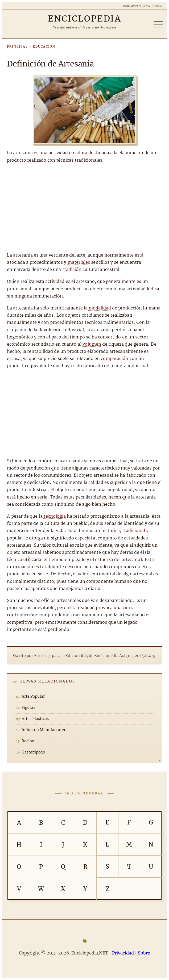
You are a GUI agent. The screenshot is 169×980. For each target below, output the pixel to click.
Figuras (28, 708)
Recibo (28, 741)
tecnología (55, 516)
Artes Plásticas (35, 719)
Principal (17, 47)
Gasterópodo (33, 752)
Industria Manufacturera (45, 730)
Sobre (144, 953)
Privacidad (123, 953)
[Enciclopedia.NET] (84, 19)
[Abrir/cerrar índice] (158, 24)
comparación (115, 359)
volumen (92, 344)
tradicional (134, 531)
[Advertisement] (84, 208)
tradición (72, 270)
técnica (15, 560)
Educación (44, 47)
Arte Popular (33, 697)
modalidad (100, 308)
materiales (79, 263)
